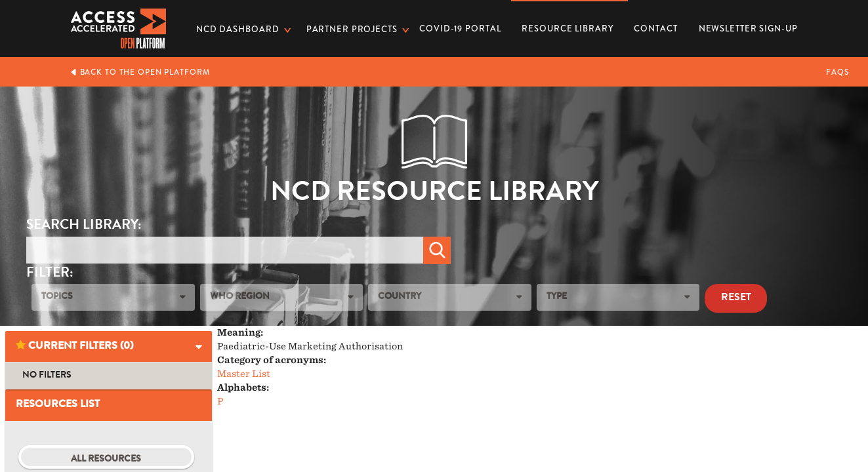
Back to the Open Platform (140, 72)
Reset (736, 298)
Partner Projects (352, 29)
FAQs (837, 72)
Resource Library (567, 24)
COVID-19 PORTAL (460, 29)
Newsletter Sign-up (748, 29)
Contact (655, 29)
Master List (244, 374)
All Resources (106, 460)
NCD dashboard (238, 29)
